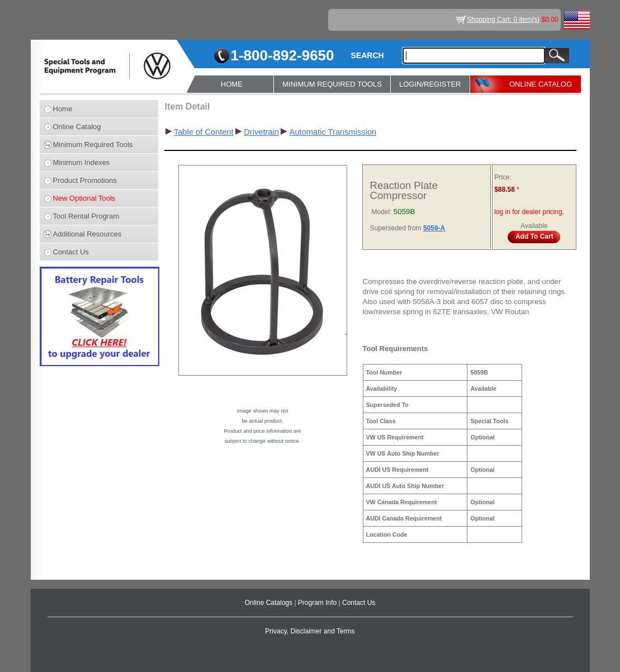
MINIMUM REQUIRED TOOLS (332, 84)
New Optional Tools (84, 198)
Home (63, 109)
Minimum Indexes (82, 162)
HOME (232, 84)
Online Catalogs (270, 603)
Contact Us (71, 252)
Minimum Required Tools (93, 145)
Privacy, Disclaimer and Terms (310, 631)
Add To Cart (534, 236)
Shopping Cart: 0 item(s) (503, 20)
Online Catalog (77, 127)
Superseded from (397, 228)
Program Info (318, 603)
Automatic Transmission (333, 132)
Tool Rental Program (86, 216)
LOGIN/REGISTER (430, 84)
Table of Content (204, 132)
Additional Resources (87, 234)
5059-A (434, 228)
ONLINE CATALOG (541, 84)
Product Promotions (85, 180)
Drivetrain (261, 132)
